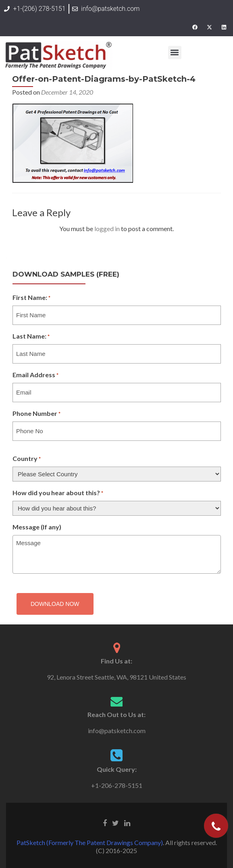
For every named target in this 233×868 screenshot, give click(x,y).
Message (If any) (37, 527)
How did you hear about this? (58, 493)
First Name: (31, 298)
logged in (107, 228)
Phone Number (36, 414)
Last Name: (31, 337)
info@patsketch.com (117, 731)
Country (27, 459)
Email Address (35, 375)
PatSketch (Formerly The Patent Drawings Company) (90, 842)
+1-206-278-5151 (117, 785)
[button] (175, 53)
